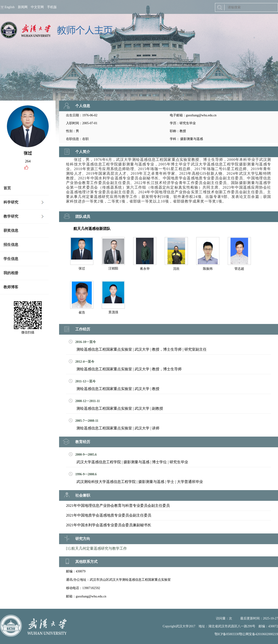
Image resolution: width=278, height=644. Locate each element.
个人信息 (83, 106)
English (10, 7)
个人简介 (83, 152)
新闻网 (23, 7)
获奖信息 (11, 230)
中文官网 (37, 7)
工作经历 (83, 329)
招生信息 (11, 245)
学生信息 (11, 259)
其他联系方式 (86, 562)
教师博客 (11, 287)
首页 (7, 188)
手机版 (52, 7)
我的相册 (11, 273)
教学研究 (11, 216)
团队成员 (83, 217)
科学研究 (11, 202)
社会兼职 (83, 495)
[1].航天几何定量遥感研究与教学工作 (96, 548)
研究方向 (83, 539)
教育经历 (83, 442)
